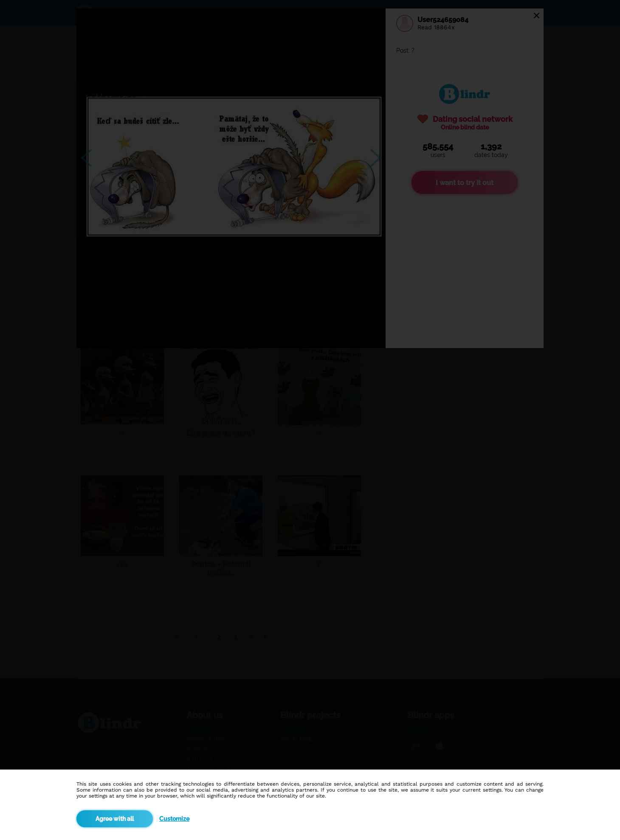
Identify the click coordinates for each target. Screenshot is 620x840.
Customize (174, 819)
